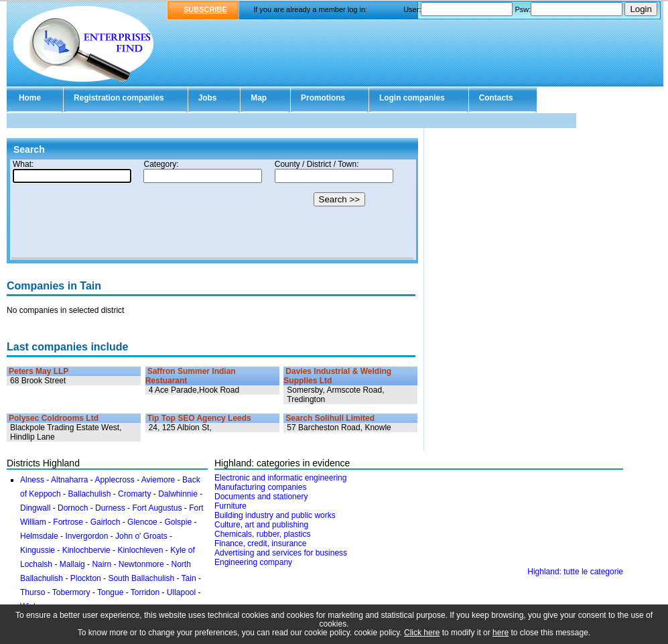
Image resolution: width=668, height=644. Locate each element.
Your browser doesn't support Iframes (212, 210)
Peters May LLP (39, 371)
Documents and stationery (261, 497)
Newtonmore (141, 564)
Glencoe (142, 522)
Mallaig (72, 564)
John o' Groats (141, 536)
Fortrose (68, 522)
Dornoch (73, 508)
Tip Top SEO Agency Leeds (199, 418)
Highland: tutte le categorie (575, 572)
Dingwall (35, 508)
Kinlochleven (140, 550)
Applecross (114, 480)
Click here (422, 633)
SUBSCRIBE (205, 9)
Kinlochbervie (86, 550)
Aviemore (158, 480)
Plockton (86, 578)
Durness (110, 508)
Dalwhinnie (178, 494)
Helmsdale (39, 536)
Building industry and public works (275, 515)
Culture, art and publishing (261, 525)
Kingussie (38, 550)
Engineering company (253, 562)
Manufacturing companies (260, 487)
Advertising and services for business (281, 553)
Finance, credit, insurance (260, 543)
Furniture (230, 506)
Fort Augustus (157, 508)
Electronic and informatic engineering (280, 478)
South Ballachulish (141, 578)
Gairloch (106, 522)
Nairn (102, 564)
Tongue (110, 592)
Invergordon (86, 536)
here (500, 633)
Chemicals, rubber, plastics (262, 534)
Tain (189, 578)
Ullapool (181, 592)
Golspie (178, 522)
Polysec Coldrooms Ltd (54, 418)
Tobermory (71, 592)
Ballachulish (89, 494)
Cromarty (134, 494)
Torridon (145, 592)
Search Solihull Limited (330, 418)
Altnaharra (69, 480)
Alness (32, 480)
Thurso (32, 592)
